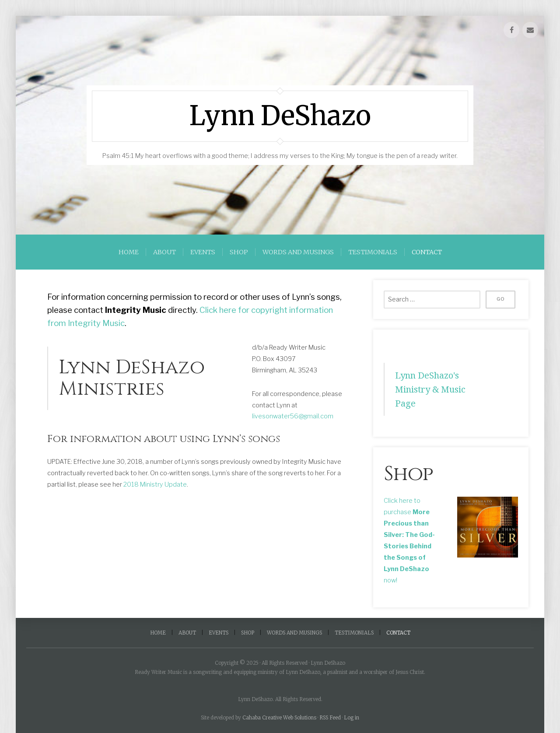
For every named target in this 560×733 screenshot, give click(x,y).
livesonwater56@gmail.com (293, 416)
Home (129, 252)
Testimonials (373, 252)
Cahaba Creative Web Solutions (279, 718)
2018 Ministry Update (155, 484)
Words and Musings (298, 252)
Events (203, 252)
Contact (427, 252)
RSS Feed (330, 718)
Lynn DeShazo (280, 116)
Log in (352, 718)
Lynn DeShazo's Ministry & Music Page (431, 389)
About (164, 252)
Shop (239, 252)
